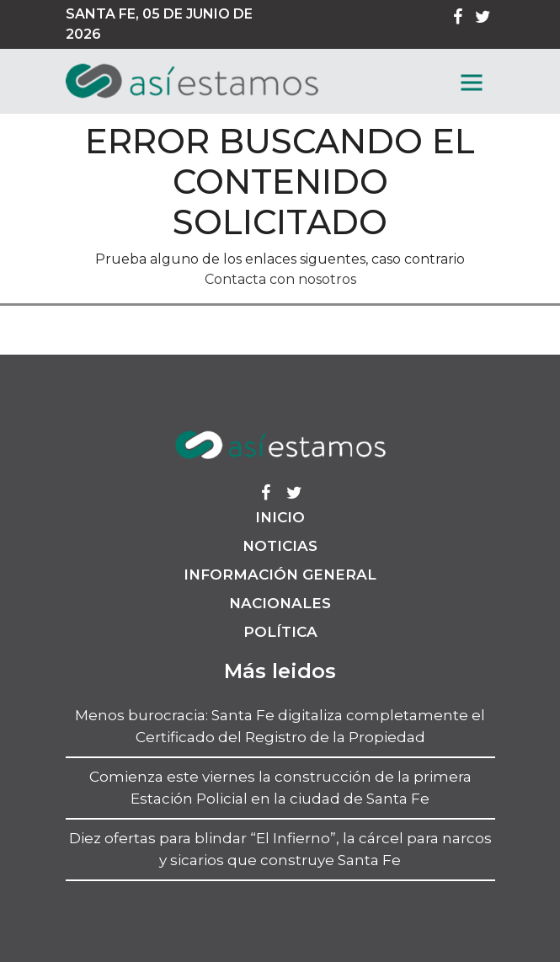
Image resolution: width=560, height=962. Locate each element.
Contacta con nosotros (280, 279)
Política (280, 632)
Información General (280, 575)
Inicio (280, 517)
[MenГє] (472, 83)
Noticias (280, 546)
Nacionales (280, 603)
